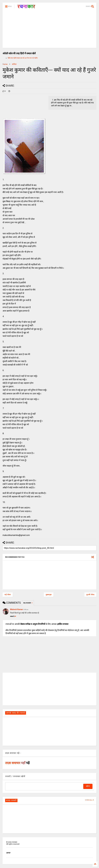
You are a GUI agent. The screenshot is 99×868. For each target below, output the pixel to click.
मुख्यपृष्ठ (49, 595)
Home (5, 64)
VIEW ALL (89, 800)
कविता (14, 64)
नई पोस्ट (8, 595)
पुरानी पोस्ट (90, 595)
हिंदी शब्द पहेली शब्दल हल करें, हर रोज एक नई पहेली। (23, 58)
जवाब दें (13, 616)
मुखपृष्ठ (8, 853)
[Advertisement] (49, 30)
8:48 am (26, 610)
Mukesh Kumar (16, 609)
